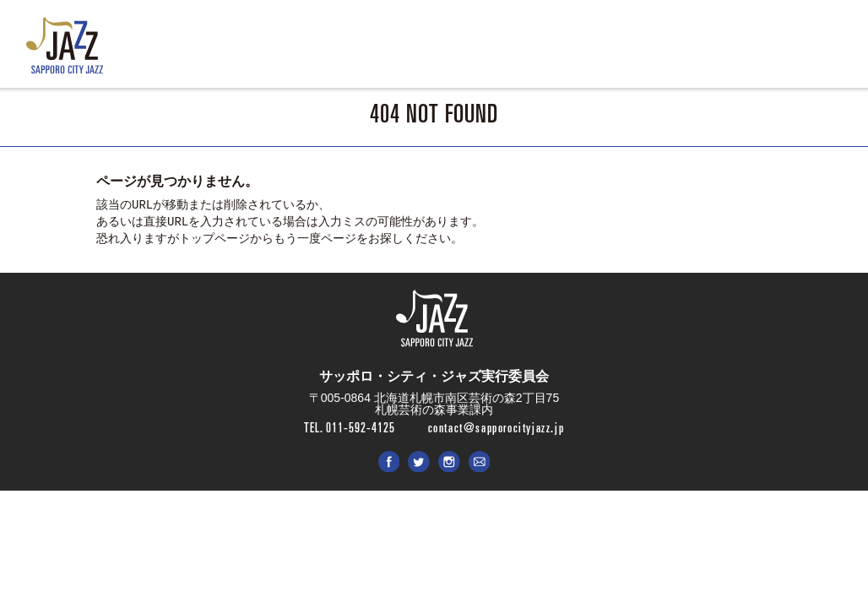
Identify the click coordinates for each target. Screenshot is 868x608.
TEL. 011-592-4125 (350, 427)
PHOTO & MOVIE (529, 51)
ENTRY (449, 51)
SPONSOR (618, 51)
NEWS (242, 51)
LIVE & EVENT (317, 51)
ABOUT (393, 51)
